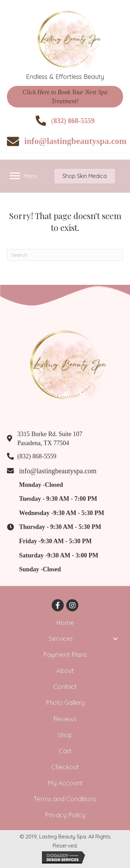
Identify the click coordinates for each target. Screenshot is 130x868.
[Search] (65, 255)
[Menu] (23, 176)
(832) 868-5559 (37, 456)
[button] (65, 97)
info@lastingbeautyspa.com (75, 141)
